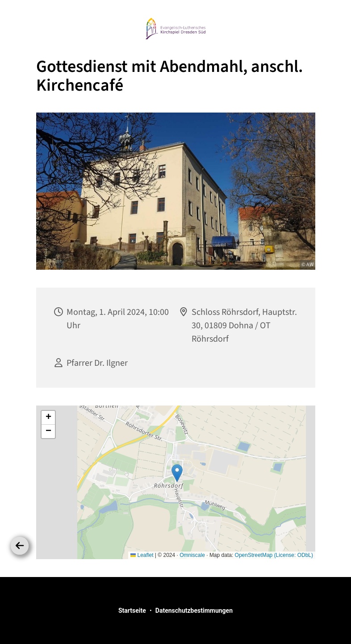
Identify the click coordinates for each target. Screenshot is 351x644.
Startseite (132, 611)
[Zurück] (20, 546)
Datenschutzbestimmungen (194, 611)
